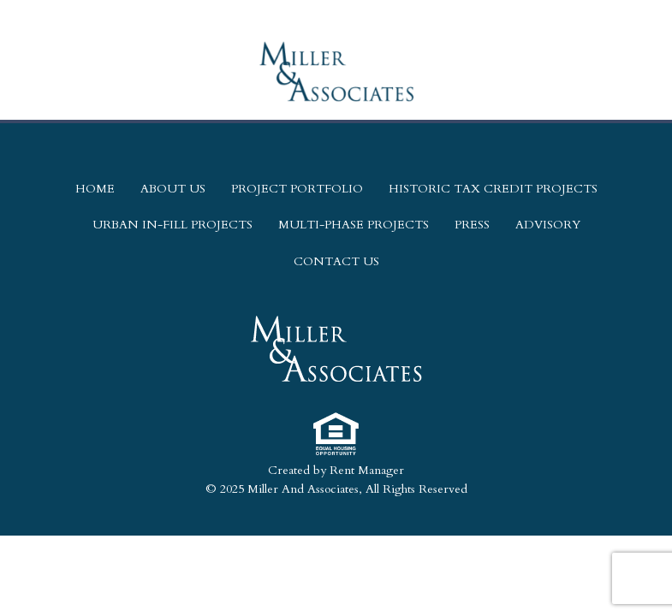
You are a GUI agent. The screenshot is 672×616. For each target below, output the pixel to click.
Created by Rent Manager (336, 470)
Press (472, 225)
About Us (173, 189)
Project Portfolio (297, 189)
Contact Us (336, 261)
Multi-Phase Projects (354, 225)
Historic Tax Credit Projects (493, 189)
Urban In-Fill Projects (172, 225)
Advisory (548, 225)
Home (95, 189)
